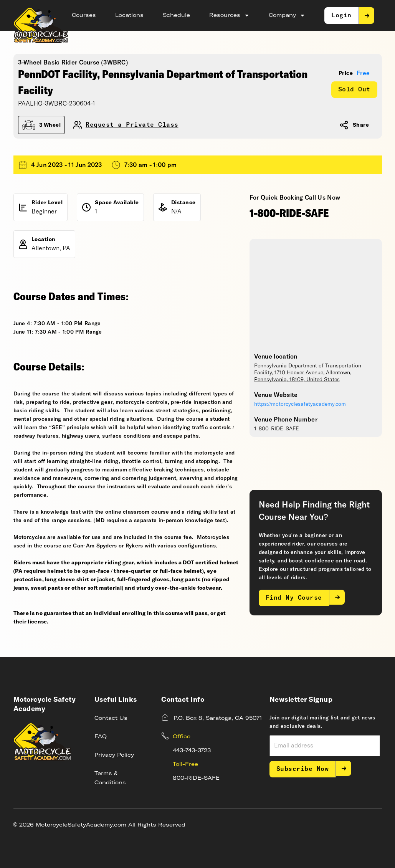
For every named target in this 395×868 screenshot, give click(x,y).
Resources (229, 15)
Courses (84, 15)
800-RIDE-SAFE (196, 778)
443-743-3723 (192, 751)
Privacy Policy (114, 755)
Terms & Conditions (110, 778)
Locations (129, 15)
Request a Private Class (132, 125)
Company (287, 15)
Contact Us (111, 718)
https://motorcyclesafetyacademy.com (300, 404)
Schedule (176, 15)
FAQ (101, 737)
